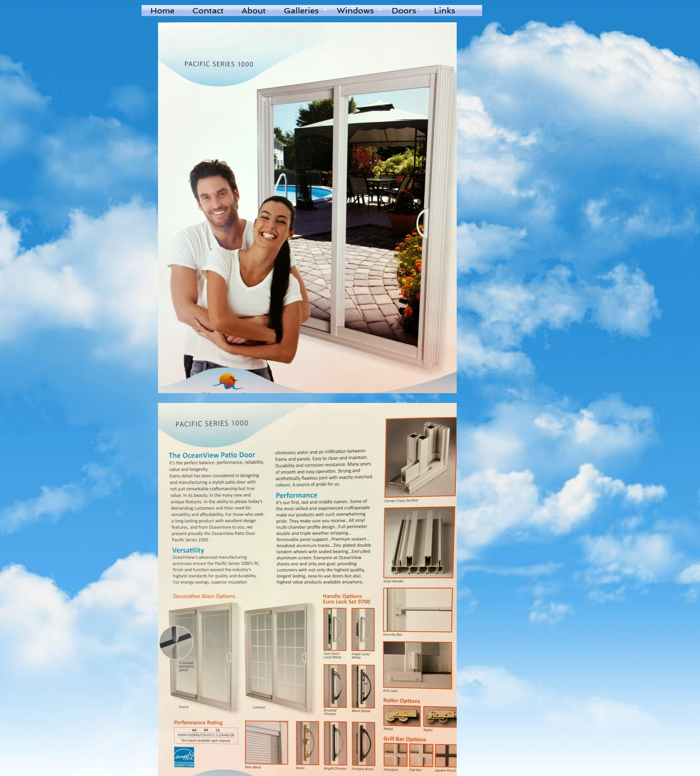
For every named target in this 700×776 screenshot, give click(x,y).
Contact (208, 10)
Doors (404, 10)
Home (162, 10)
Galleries (301, 10)
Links (444, 10)
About (254, 10)
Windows (355, 10)
